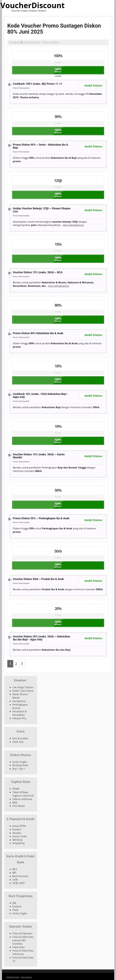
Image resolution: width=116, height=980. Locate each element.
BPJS (15, 803)
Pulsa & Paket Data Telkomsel (23, 952)
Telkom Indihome (22, 799)
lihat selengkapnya (73, 225)
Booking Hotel (20, 765)
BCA (15, 869)
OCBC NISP (19, 883)
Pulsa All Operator (23, 933)
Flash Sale (18, 742)
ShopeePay (19, 843)
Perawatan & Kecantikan (20, 713)
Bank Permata (20, 876)
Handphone (19, 701)
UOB (15, 880)
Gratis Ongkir (20, 762)
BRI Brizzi (18, 840)
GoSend (17, 906)
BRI (14, 873)
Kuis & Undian (20, 738)
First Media (19, 806)
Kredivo (17, 829)
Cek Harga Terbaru (23, 687)
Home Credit (20, 836)
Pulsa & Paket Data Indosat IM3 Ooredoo (23, 940)
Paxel (15, 910)
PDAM (16, 789)
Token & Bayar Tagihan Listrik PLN (23, 794)
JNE (14, 903)
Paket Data (19, 947)
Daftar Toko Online (23, 691)
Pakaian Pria (19, 718)
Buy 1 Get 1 (19, 769)
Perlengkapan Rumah (20, 706)
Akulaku (17, 833)
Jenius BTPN (19, 826)
